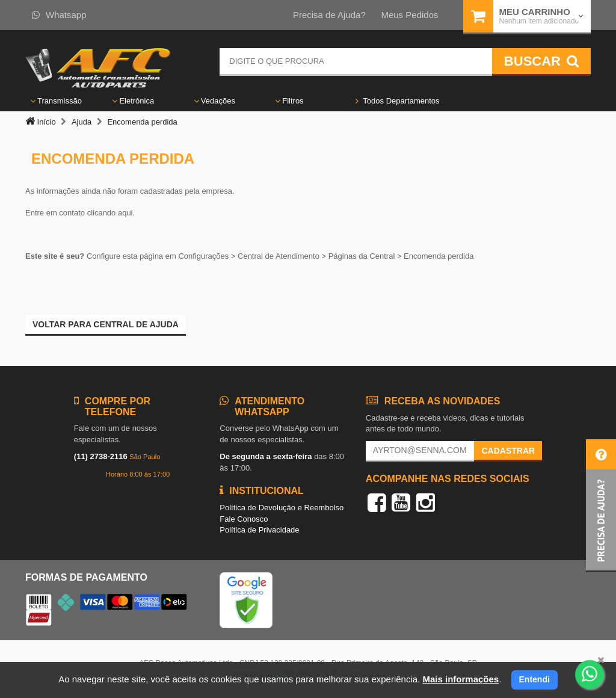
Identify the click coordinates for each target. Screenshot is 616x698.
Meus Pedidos (409, 15)
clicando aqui (110, 213)
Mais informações (460, 679)
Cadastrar (508, 451)
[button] (601, 506)
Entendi (534, 679)
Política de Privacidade (259, 530)
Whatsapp (59, 15)
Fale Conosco (244, 519)
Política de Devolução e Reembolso (282, 508)
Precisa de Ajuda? (329, 15)
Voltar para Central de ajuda (106, 324)
